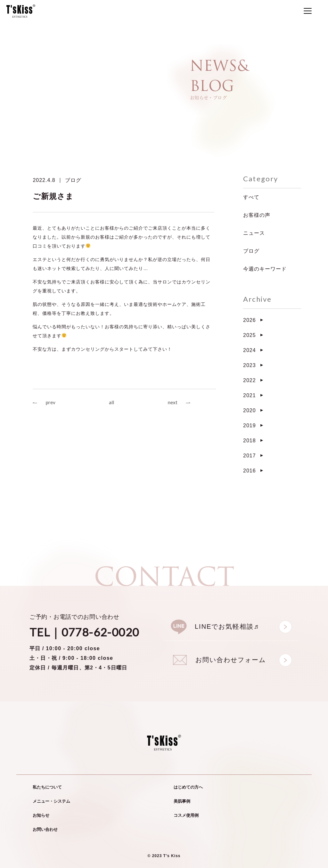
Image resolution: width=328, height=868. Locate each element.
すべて (251, 197)
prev (51, 403)
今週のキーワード (265, 269)
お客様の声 (257, 215)
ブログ (73, 180)
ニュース (254, 233)
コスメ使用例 (186, 815)
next (172, 403)
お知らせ (41, 815)
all (111, 403)
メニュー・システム (51, 801)
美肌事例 (182, 801)
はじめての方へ (188, 787)
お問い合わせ (45, 829)
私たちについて (47, 787)
